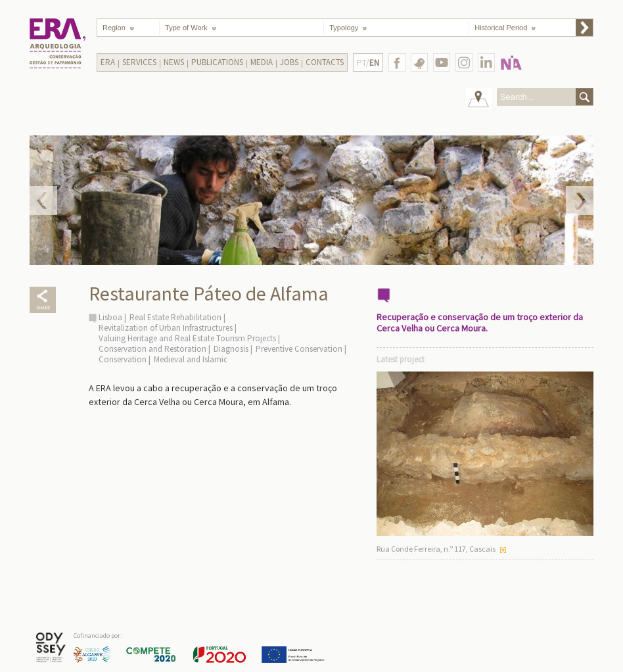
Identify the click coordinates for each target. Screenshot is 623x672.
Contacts (325, 62)
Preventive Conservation (299, 349)
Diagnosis (231, 349)
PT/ (368, 63)
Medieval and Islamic (191, 359)
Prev (43, 201)
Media (262, 62)
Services (139, 62)
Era (108, 62)
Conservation (123, 359)
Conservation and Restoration (152, 349)
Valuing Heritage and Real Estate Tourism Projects (187, 338)
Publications (217, 62)
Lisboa (110, 317)
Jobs (289, 62)
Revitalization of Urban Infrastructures (166, 328)
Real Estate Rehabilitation (175, 317)
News (174, 62)
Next (580, 201)
